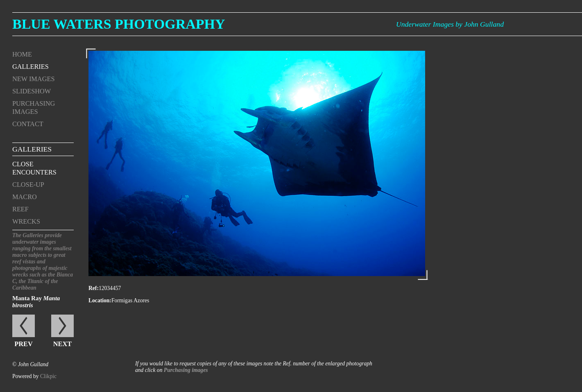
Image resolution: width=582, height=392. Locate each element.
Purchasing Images (34, 108)
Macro (25, 197)
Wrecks (26, 221)
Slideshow (32, 91)
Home (22, 54)
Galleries (31, 67)
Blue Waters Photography (119, 24)
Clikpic (48, 376)
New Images (33, 79)
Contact (28, 124)
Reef (20, 209)
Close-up (28, 185)
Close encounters (34, 168)
